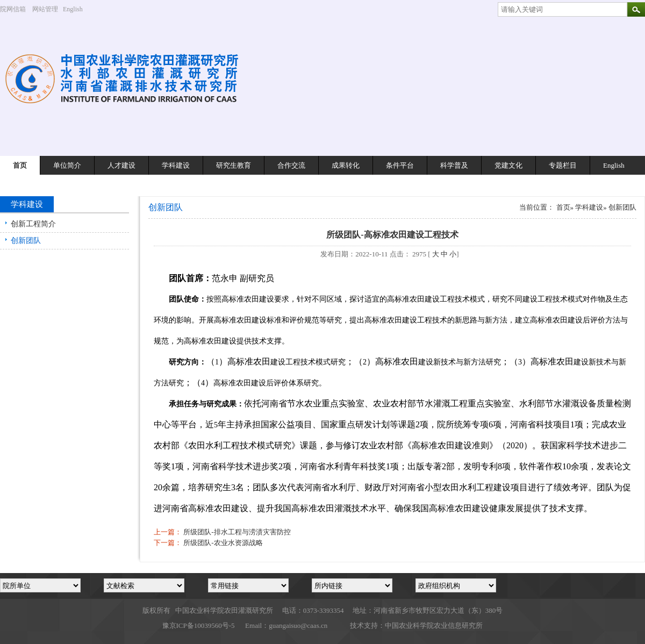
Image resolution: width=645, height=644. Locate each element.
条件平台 (400, 165)
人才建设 (121, 165)
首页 (20, 165)
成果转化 (346, 165)
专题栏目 (563, 165)
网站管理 (45, 9)
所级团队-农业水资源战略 (223, 543)
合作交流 (291, 165)
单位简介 (67, 165)
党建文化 (508, 165)
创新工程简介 (33, 224)
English (77, 9)
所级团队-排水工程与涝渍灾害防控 (237, 532)
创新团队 (26, 241)
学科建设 (176, 165)
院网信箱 (13, 9)
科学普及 (454, 165)
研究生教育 (234, 165)
